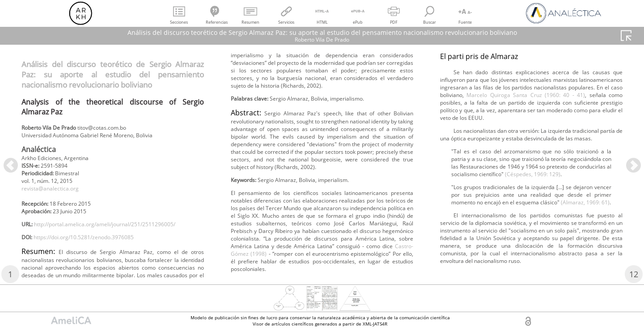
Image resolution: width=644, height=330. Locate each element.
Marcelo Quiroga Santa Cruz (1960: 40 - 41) (509, 224)
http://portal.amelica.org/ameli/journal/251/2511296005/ (106, 244)
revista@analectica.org (55, 195)
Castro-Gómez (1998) (587, 132)
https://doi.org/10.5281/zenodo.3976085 (96, 259)
